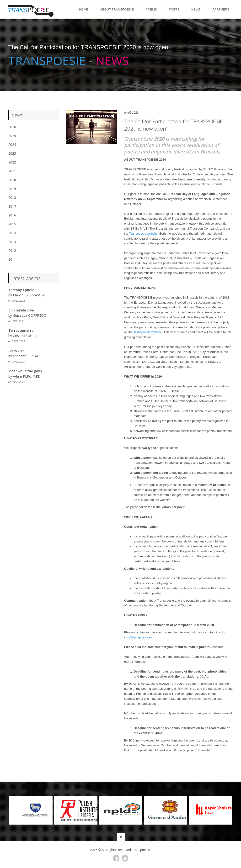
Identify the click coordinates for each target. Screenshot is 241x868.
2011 (12, 259)
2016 (12, 215)
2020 (12, 180)
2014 (12, 233)
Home (83, 9)
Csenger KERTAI (25, 356)
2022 (12, 162)
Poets (174, 9)
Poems (151, 9)
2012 (12, 250)
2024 (12, 145)
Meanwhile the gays (25, 371)
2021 (12, 171)
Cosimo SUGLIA (25, 336)
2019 (12, 189)
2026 (12, 127)
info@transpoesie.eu (138, 637)
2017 (12, 206)
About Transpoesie (117, 9)
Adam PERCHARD (27, 376)
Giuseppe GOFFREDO (30, 315)
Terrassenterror (22, 330)
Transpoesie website (143, 234)
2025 (12, 136)
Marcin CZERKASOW (29, 295)
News (196, 9)
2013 (12, 242)
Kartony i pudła (21, 290)
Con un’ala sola (21, 310)
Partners (221, 9)
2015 (12, 224)
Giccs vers (16, 351)
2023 (12, 153)
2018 (12, 197)
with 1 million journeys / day (153, 406)
